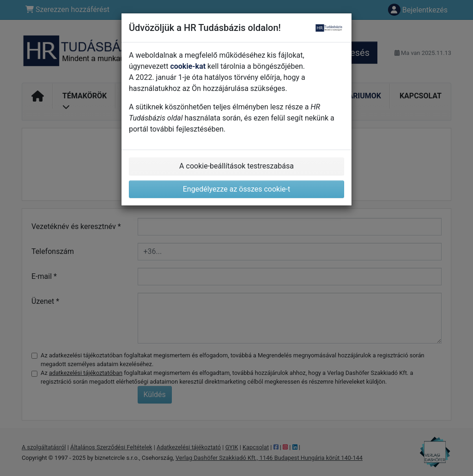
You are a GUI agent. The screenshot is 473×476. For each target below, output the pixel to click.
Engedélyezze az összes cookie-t (237, 189)
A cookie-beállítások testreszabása (236, 166)
